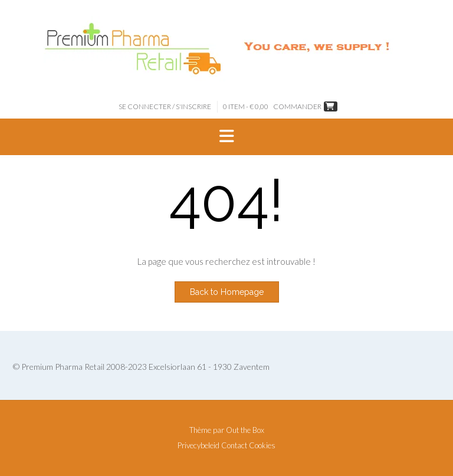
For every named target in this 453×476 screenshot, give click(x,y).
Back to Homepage (227, 292)
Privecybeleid (198, 446)
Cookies (262, 446)
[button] (226, 137)
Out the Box (245, 430)
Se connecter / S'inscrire (165, 106)
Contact (234, 446)
